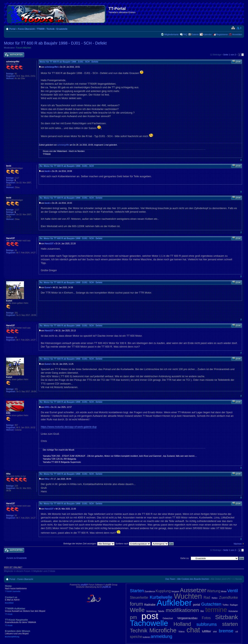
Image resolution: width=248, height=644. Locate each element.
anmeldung (161, 636)
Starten (137, 591)
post (150, 616)
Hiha (47, 479)
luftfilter (207, 631)
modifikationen (182, 610)
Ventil (233, 591)
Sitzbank (227, 617)
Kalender (207, 34)
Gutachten (211, 604)
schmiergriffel (51, 67)
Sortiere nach (133, 544)
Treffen (226, 605)
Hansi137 (49, 244)
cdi (237, 632)
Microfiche (163, 630)
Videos (181, 632)
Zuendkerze (150, 591)
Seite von (230, 55)
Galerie (195, 34)
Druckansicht (233, 28)
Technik (51, 29)
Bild (202, 611)
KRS (47, 407)
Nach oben (241, 160)
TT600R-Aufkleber (34, 611)
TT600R (41, 29)
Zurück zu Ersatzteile (17, 558)
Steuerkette (139, 598)
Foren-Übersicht (26, 29)
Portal (12, 29)
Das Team (170, 579)
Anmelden (237, 34)
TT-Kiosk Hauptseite (34, 622)
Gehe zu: (185, 558)
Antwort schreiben (14, 55)
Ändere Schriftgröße (239, 28)
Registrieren (222, 34)
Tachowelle (149, 623)
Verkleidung (151, 611)
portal (197, 605)
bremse (226, 631)
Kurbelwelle (161, 597)
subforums (207, 624)
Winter (224, 591)
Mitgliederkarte (171, 34)
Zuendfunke (228, 598)
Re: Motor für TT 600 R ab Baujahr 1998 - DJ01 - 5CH (67, 166)
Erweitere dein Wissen (34, 634)
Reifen (215, 598)
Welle (137, 610)
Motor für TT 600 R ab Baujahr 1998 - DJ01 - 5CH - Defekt (55, 43)
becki (47, 171)
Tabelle (161, 611)
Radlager (234, 605)
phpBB (84, 585)
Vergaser (175, 591)
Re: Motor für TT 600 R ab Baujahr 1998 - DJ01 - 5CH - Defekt (71, 198)
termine (216, 610)
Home (34, 589)
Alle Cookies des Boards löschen (193, 579)
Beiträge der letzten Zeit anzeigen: (89, 544)
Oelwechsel (168, 618)
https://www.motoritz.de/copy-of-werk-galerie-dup (69, 427)
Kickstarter (233, 611)
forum (136, 604)
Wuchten (188, 596)
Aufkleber (174, 603)
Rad (207, 598)
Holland (182, 624)
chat (193, 630)
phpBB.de (107, 587)
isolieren (146, 637)
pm (134, 617)
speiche (136, 637)
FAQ (185, 34)
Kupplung (163, 591)
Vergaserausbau (187, 618)
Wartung (214, 591)
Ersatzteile (62, 29)
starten (230, 624)
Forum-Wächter (24, 48)
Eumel (48, 287)
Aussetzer (193, 590)
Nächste (238, 544)
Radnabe (150, 605)
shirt (215, 632)
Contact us (34, 600)
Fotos (206, 618)
